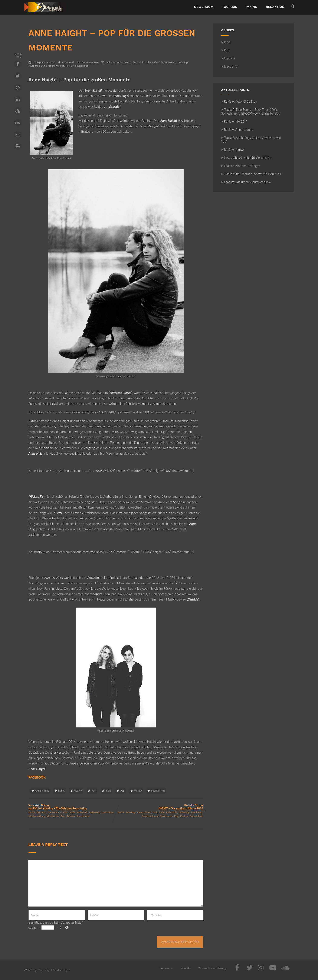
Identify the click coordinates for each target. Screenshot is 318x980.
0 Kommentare (90, 62)
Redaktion (275, 7)
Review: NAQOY (234, 121)
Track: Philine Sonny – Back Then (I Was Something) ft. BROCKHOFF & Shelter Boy (251, 111)
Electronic (229, 66)
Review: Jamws (233, 149)
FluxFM (78, 791)
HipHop (228, 58)
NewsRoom (204, 7)
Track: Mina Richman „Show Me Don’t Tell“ (252, 174)
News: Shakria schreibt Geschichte (246, 158)
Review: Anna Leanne (237, 129)
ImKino (251, 7)
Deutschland (131, 62)
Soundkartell (158, 791)
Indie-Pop (170, 62)
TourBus (230, 7)
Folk (142, 62)
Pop (62, 66)
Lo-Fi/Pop (182, 62)
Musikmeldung (37, 66)
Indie (148, 62)
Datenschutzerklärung (212, 968)
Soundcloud (82, 66)
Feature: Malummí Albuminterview (246, 182)
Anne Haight (42, 791)
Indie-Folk (158, 62)
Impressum (166, 968)
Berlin (109, 62)
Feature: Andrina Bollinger (240, 166)
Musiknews (52, 66)
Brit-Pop (118, 62)
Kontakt (186, 968)
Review (70, 66)
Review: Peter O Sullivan (239, 101)
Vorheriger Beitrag (72, 807)
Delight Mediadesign (56, 970)
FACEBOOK (37, 777)
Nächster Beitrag (159, 807)
